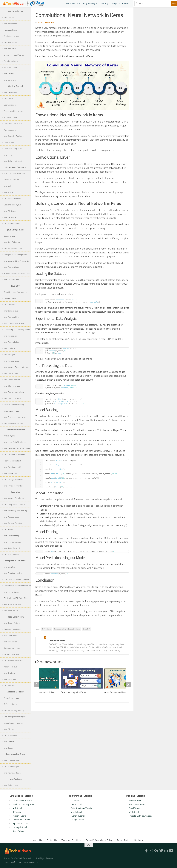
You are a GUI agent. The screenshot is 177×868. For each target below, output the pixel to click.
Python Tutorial (20, 816)
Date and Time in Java (12, 205)
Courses (126, 3)
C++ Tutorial (76, 804)
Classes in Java (10, 298)
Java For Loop (9, 155)
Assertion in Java (10, 667)
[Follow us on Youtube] (171, 851)
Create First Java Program (14, 55)
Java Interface (9, 348)
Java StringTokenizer (12, 242)
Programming (89, 3)
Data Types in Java (11, 61)
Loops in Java (9, 142)
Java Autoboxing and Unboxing (16, 511)
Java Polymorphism (11, 317)
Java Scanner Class (11, 280)
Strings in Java (9, 236)
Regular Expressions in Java (15, 717)
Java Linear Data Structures (15, 442)
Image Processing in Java (14, 723)
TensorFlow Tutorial (21, 820)
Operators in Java (11, 105)
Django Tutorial (77, 820)
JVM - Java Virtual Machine (14, 174)
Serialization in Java (11, 654)
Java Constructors (11, 373)
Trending (104, 3)
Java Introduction (10, 24)
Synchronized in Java (12, 648)
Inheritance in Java (11, 311)
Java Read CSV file (11, 611)
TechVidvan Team (46, 22)
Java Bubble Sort (10, 473)
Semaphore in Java (11, 636)
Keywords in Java (11, 130)
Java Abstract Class (11, 361)
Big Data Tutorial (20, 823)
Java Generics (9, 530)
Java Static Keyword (12, 548)
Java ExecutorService (12, 224)
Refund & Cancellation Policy (99, 840)
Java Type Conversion (12, 542)
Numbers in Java (10, 117)
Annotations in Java (11, 698)
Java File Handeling (11, 592)
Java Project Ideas (11, 785)
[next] (128, 684)
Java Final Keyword (11, 555)
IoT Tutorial (134, 812)
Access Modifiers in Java (13, 111)
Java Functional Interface (13, 423)
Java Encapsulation (11, 342)
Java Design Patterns (12, 623)
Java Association (10, 642)
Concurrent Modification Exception (17, 586)
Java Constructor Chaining (14, 392)
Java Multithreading (11, 536)
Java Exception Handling (13, 573)
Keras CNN (86, 629)
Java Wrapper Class (11, 517)
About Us (37, 840)
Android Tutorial (136, 801)
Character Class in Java (13, 124)
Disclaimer (139, 840)
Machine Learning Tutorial (24, 804)
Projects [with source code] (141, 816)
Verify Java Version (11, 180)
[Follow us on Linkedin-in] (166, 851)
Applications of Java (11, 36)
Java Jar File (8, 192)
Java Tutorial (9, 17)
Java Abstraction (10, 336)
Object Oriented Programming (16, 292)
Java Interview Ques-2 (13, 767)
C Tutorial (75, 801)
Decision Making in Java (13, 149)
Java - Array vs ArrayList (14, 486)
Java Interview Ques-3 (13, 773)
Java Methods (9, 305)
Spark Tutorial (19, 831)
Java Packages (10, 355)
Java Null (7, 186)
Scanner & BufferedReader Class (17, 273)
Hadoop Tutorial (20, 827)
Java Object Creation (12, 380)
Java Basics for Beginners (14, 136)
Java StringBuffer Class (13, 248)
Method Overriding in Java (14, 323)
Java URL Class (10, 679)
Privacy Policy (123, 840)
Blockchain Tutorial (137, 804)
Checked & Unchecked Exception (17, 579)
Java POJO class (10, 211)
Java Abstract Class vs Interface (16, 367)
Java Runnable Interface (13, 661)
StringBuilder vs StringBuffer (15, 255)
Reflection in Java (11, 704)
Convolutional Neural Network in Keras (67, 629)
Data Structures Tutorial (81, 808)
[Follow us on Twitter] (161, 851)
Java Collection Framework (14, 455)
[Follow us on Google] (156, 851)
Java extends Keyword (13, 199)
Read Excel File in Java (12, 604)
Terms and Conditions (71, 840)
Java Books (8, 748)
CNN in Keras (47, 629)
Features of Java (10, 30)
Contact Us (52, 840)
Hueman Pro (33, 862)
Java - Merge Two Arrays (14, 480)
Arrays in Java (9, 436)
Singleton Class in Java (13, 629)
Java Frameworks (11, 736)
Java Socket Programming (14, 710)
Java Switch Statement (13, 161)
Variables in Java (10, 68)
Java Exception (10, 567)
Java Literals (9, 74)
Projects (116, 3)
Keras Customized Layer (116, 692)
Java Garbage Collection (13, 523)
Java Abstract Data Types (14, 498)
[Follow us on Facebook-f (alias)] (147, 851)
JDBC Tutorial (9, 742)
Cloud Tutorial (135, 808)
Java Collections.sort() (12, 467)
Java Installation (10, 49)
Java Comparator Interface (14, 504)
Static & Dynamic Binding (14, 405)
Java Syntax (8, 99)
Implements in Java (11, 411)
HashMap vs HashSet (12, 461)
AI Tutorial (17, 808)
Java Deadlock (9, 673)
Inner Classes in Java (12, 386)
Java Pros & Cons (11, 42)
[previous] (37, 684)
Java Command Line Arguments (16, 261)
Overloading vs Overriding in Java (17, 330)
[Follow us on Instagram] (151, 851)
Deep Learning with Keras (73, 692)
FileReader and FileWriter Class (16, 598)
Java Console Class (11, 267)
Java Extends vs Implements (15, 417)
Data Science (72, 3)
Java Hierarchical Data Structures (17, 448)
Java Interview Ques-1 (13, 760)
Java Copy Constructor (13, 398)
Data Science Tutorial (22, 801)
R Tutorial (17, 812)
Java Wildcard (9, 729)
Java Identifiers (10, 80)
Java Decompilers (11, 217)
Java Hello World (10, 92)
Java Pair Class (10, 686)
